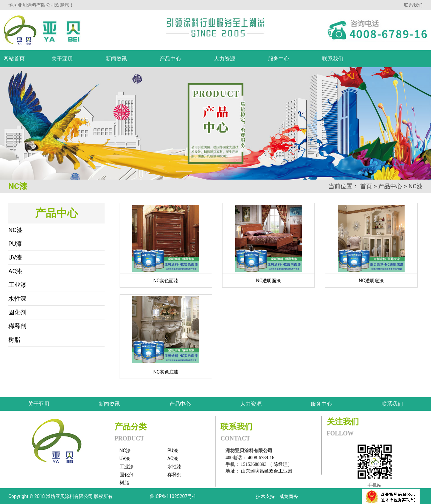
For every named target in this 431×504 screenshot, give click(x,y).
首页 (366, 186)
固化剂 (17, 312)
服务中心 (321, 404)
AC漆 (15, 271)
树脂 (14, 340)
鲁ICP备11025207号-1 (173, 496)
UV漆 (15, 257)
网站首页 (14, 58)
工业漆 (17, 285)
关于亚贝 (39, 404)
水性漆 (17, 298)
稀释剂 (17, 326)
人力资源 (251, 404)
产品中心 (390, 186)
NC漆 (415, 186)
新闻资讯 (109, 404)
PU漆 (15, 244)
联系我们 (413, 5)
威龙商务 (289, 496)
